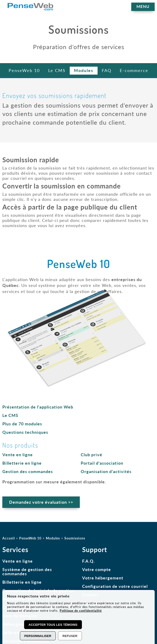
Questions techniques (25, 432)
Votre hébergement (103, 579)
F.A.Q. (88, 562)
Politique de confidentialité (81, 611)
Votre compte (97, 571)
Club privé (91, 455)
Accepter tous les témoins (53, 625)
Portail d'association (102, 463)
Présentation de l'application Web (38, 407)
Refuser (70, 636)
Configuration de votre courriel (115, 588)
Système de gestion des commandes (27, 573)
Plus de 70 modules (22, 424)
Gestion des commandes (28, 471)
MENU (143, 6)
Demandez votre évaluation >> (42, 503)
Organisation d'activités (106, 471)
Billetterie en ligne (22, 463)
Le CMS (10, 415)
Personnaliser (38, 636)
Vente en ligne (18, 455)
